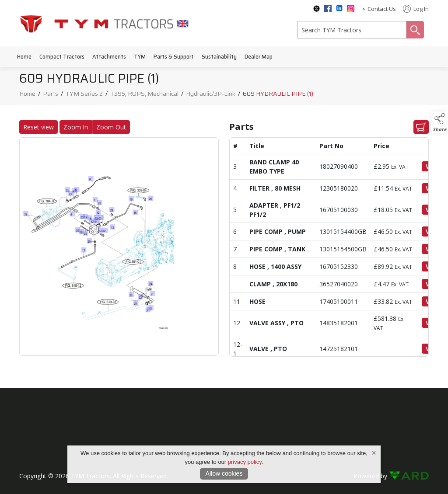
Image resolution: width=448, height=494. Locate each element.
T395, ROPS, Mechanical (144, 96)
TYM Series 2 (84, 96)
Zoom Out (108, 127)
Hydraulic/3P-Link (211, 96)
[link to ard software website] (409, 476)
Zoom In (72, 127)
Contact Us (382, 9)
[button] (440, 122)
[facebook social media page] (328, 9)
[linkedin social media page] (339, 8)
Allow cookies (224, 473)
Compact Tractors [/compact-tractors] (62, 57)
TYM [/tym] (140, 57)
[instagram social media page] (351, 9)
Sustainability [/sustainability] (219, 57)
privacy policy (245, 462)
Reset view (35, 127)
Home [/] (24, 57)
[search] (352, 30)
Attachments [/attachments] (109, 57)
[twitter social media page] (317, 9)
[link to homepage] (105, 23)
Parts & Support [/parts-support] (174, 57)
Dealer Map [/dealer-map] (259, 57)
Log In (416, 9)
